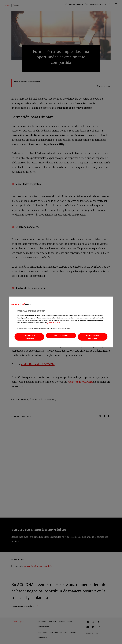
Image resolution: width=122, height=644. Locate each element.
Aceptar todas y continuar (93, 337)
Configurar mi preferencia (29, 337)
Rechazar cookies (61, 336)
